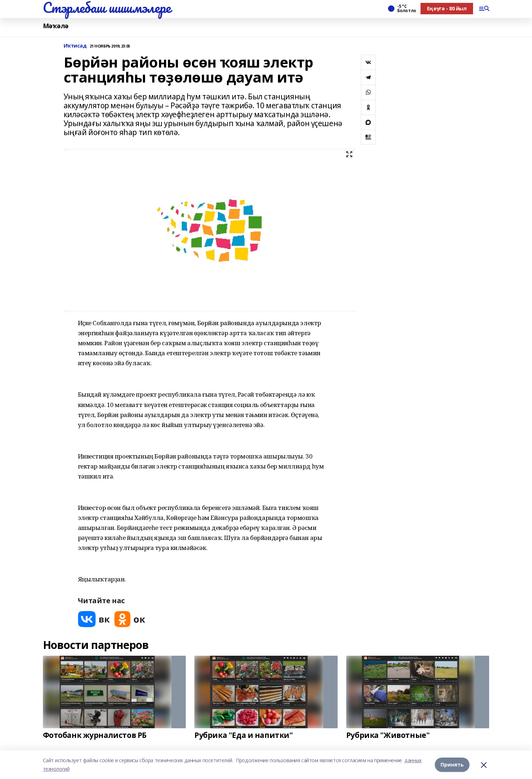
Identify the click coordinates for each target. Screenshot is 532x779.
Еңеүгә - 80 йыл (447, 8)
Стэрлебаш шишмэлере (107, 8)
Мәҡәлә (56, 26)
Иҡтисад (75, 46)
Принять (452, 765)
